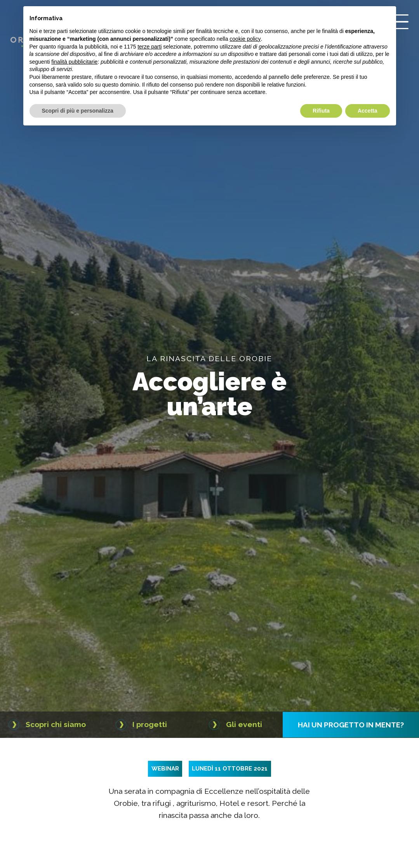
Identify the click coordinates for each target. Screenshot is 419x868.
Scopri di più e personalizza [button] (78, 111)
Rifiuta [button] (321, 111)
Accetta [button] (368, 111)
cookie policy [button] (245, 39)
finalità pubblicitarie (74, 62)
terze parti (150, 47)
